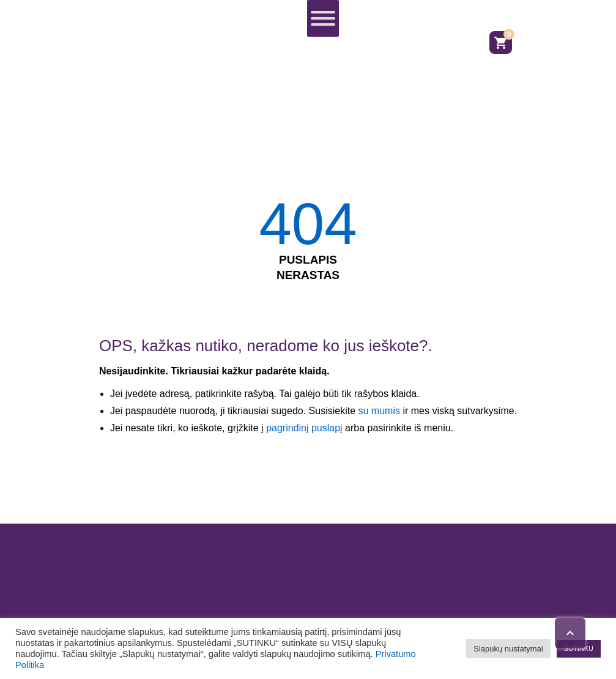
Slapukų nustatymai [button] (508, 649)
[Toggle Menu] (323, 18)
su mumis (379, 411)
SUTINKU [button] (579, 648)
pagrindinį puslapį (304, 428)
